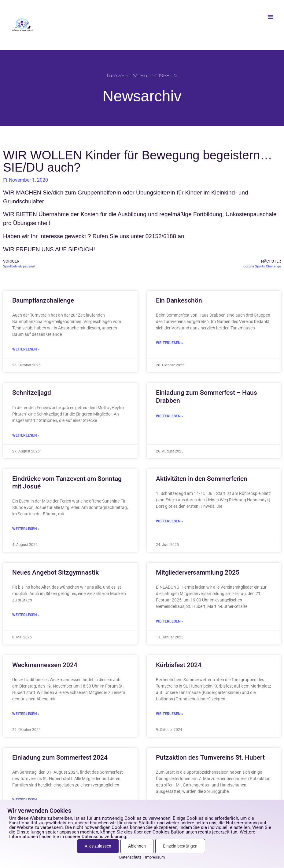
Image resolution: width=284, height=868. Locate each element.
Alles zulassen (98, 846)
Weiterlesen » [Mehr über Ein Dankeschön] (170, 343)
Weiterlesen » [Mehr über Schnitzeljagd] (26, 435)
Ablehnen (137, 846)
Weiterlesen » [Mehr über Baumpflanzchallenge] (26, 349)
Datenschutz (130, 857)
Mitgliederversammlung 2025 (198, 572)
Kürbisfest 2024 (179, 665)
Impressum (155, 857)
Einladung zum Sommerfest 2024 (60, 757)
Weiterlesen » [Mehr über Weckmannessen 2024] (26, 714)
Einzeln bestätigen (180, 846)
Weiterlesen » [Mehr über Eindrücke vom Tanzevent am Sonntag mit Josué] (26, 529)
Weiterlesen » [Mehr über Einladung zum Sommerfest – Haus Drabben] (170, 416)
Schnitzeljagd (32, 393)
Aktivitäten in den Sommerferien (202, 479)
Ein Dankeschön (179, 300)
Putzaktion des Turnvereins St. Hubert (210, 757)
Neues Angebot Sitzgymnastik (55, 572)
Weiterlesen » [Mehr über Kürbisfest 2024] (170, 714)
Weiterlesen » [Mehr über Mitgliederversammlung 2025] (170, 621)
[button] (270, 17)
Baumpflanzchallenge (43, 300)
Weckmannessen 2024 (45, 665)
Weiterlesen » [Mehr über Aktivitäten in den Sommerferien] (170, 521)
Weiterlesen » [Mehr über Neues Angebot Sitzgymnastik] (26, 615)
